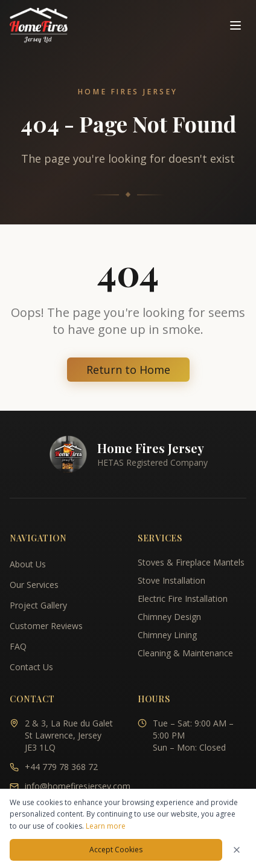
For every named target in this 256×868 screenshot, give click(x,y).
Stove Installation (171, 580)
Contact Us (31, 667)
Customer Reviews (46, 626)
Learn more (106, 826)
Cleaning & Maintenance (185, 653)
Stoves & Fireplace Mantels (191, 562)
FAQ (18, 646)
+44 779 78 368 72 (61, 767)
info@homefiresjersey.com (78, 786)
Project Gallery (38, 605)
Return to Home (128, 370)
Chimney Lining (167, 635)
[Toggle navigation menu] (235, 25)
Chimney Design (169, 617)
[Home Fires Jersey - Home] (39, 25)
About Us (28, 564)
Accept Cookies (116, 850)
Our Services (34, 585)
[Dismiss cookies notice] (237, 850)
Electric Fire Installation (183, 599)
